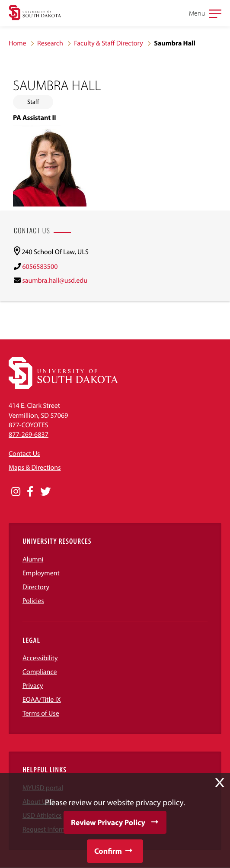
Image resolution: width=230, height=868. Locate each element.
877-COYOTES (29, 425)
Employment (41, 573)
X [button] (220, 783)
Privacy (33, 686)
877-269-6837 (29, 435)
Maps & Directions (35, 468)
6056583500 (40, 267)
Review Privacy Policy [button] (108, 822)
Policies (33, 601)
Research (50, 43)
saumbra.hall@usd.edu (55, 281)
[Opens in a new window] (16, 492)
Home (18, 43)
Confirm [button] (108, 851)
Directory (36, 587)
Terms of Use (41, 713)
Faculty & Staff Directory (109, 43)
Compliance (40, 672)
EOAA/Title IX (42, 700)
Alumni (33, 559)
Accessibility (40, 658)
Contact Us (24, 454)
